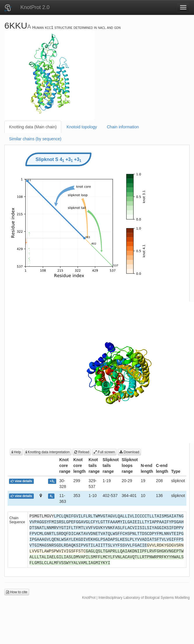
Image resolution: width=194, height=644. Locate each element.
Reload (82, 452)
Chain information (123, 127)
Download (129, 452)
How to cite (17, 592)
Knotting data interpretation (48, 452)
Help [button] (16, 452)
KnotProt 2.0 (35, 7)
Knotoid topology (82, 127)
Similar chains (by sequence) (35, 139)
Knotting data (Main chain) (33, 127)
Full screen (104, 452)
